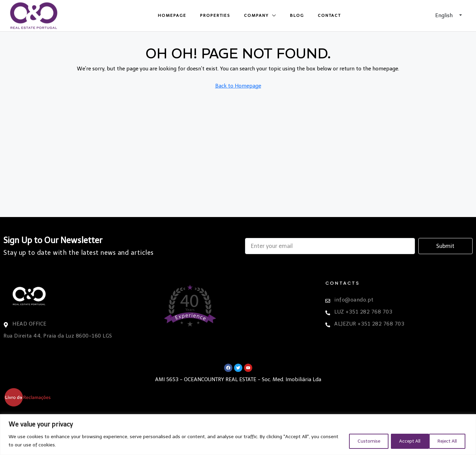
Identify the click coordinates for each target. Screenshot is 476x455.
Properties (215, 15)
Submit (445, 246)
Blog (297, 15)
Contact (329, 15)
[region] (238, 435)
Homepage (172, 15)
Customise (358, 441)
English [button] (445, 15)
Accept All (446, 441)
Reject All (403, 441)
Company (256, 15)
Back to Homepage (238, 86)
